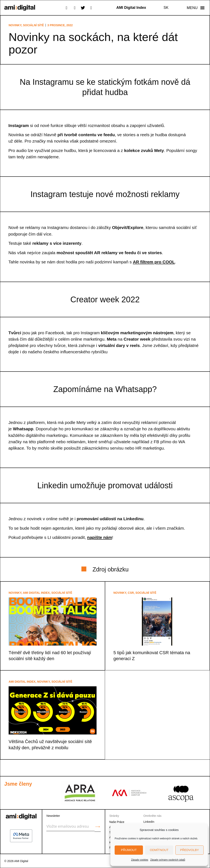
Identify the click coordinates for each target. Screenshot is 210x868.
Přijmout (129, 850)
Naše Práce (117, 822)
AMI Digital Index (36, 593)
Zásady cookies (140, 860)
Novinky (15, 25)
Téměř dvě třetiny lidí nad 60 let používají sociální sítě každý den (50, 656)
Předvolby (189, 850)
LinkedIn (149, 822)
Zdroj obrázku (111, 569)
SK (166, 8)
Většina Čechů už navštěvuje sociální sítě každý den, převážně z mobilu (50, 744)
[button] (196, 8)
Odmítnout (159, 850)
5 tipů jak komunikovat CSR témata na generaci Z (152, 656)
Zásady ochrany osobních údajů (168, 860)
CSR (131, 593)
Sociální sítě (33, 25)
